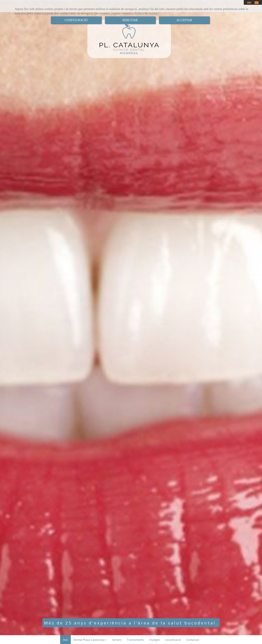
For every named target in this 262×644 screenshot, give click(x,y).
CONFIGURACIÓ (76, 20)
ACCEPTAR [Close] (184, 20)
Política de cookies (146, 13)
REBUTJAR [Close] (130, 20)
